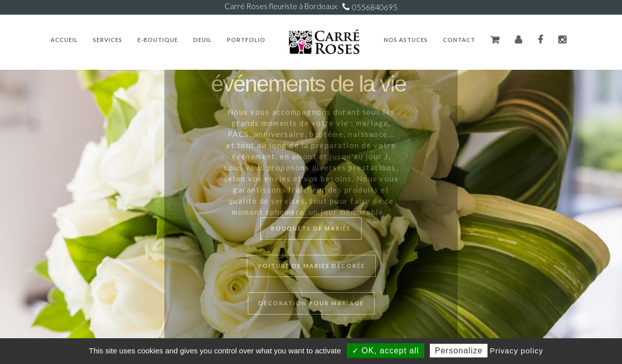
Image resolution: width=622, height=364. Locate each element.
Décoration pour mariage (311, 303)
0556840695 (375, 7)
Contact (459, 40)
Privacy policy (517, 351)
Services (108, 40)
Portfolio (246, 40)
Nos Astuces (406, 40)
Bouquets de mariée (311, 228)
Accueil (64, 40)
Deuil (203, 40)
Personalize (459, 351)
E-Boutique (158, 40)
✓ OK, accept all (386, 351)
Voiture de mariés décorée (311, 266)
